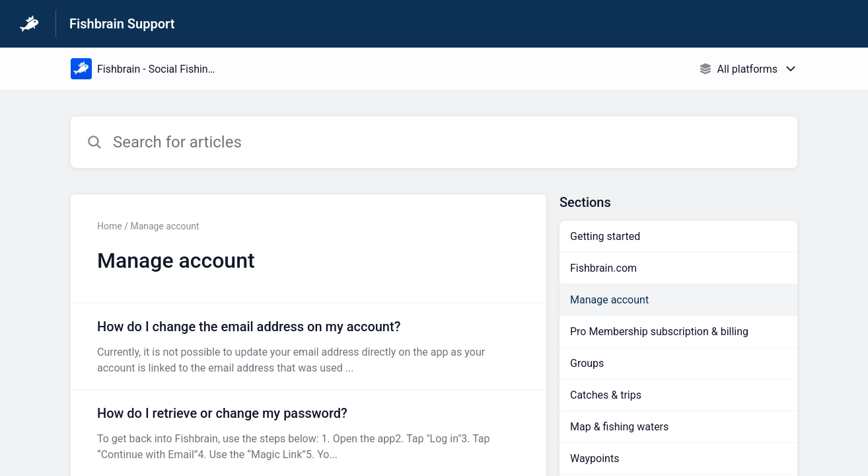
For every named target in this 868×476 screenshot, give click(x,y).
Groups (587, 363)
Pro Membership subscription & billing (659, 332)
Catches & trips (606, 395)
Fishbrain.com (603, 268)
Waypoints (595, 458)
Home (110, 226)
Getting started (605, 236)
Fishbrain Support (122, 24)
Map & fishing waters (619, 427)
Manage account (609, 300)
